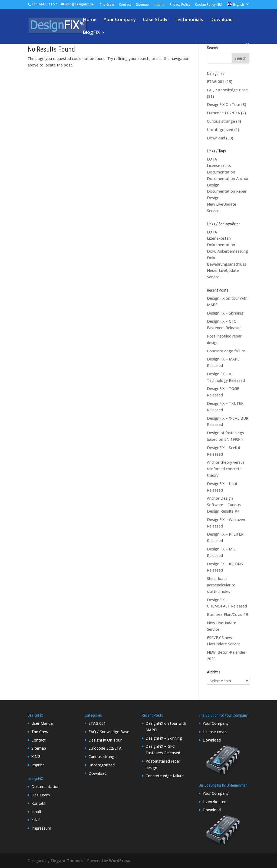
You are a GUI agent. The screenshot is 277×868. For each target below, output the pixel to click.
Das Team (41, 795)
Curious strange (221, 121)
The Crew (107, 5)
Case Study (155, 20)
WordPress (120, 861)
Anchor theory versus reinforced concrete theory (226, 469)
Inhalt (36, 812)
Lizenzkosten (219, 238)
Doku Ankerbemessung (227, 251)
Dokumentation (221, 245)
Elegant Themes (67, 861)
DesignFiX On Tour (224, 104)
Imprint (159, 5)
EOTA (212, 159)
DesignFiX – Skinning (225, 313)
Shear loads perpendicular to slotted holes (221, 585)
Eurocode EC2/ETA (223, 113)
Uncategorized (220, 130)
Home (90, 20)
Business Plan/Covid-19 (227, 614)
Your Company (120, 20)
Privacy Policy (180, 5)
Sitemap (142, 5)
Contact (125, 5)
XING (36, 757)
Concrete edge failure (226, 351)
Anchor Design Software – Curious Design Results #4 (224, 505)
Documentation (221, 172)
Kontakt (39, 803)
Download (221, 20)
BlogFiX (91, 33)
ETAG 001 (216, 81)
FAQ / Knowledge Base (227, 90)
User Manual (42, 723)
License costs (219, 166)
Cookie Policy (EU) (209, 5)
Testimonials (189, 20)
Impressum (41, 828)
